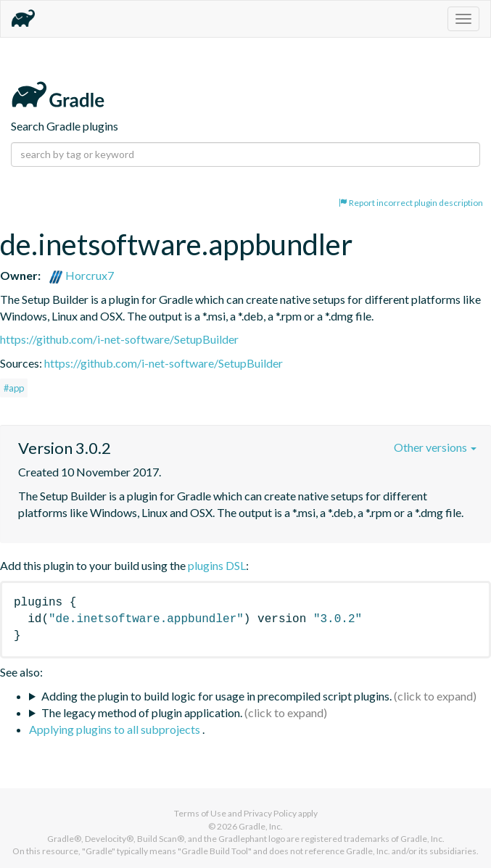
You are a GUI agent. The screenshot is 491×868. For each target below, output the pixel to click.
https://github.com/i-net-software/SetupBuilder (119, 339)
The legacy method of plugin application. (142, 712)
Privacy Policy (270, 813)
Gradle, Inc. (261, 826)
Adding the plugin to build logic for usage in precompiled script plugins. (216, 696)
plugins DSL (217, 565)
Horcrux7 (81, 275)
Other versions (435, 447)
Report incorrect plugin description (411, 203)
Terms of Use (200, 813)
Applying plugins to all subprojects (116, 729)
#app (14, 388)
